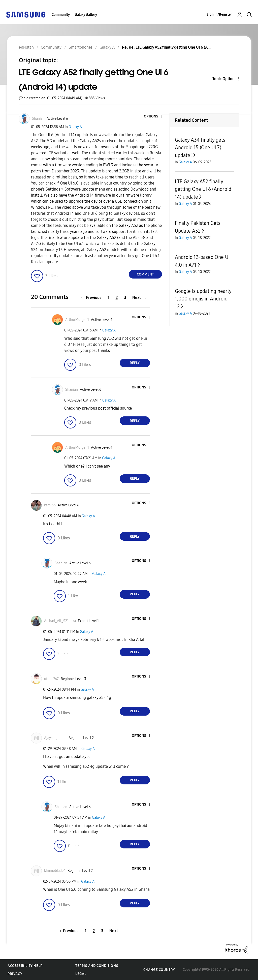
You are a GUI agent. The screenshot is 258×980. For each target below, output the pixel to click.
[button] (153, 117)
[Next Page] (139, 298)
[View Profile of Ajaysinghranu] (55, 738)
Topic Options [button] (224, 79)
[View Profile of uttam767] (51, 679)
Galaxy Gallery (86, 15)
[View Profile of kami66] (50, 505)
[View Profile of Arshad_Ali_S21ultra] (60, 621)
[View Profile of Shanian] (38, 119)
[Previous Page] (92, 298)
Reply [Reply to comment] (135, 363)
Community (61, 15)
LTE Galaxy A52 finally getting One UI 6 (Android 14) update (203, 189)
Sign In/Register (219, 14)
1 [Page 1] (108, 298)
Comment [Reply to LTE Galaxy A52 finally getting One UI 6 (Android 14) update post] (145, 274)
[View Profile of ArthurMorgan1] (77, 320)
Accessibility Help (25, 966)
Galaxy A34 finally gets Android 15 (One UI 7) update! (200, 148)
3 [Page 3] (125, 298)
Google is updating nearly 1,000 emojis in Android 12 (203, 299)
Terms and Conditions (97, 966)
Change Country (159, 970)
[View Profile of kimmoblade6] (55, 871)
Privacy (15, 974)
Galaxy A (75, 127)
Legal (81, 974)
